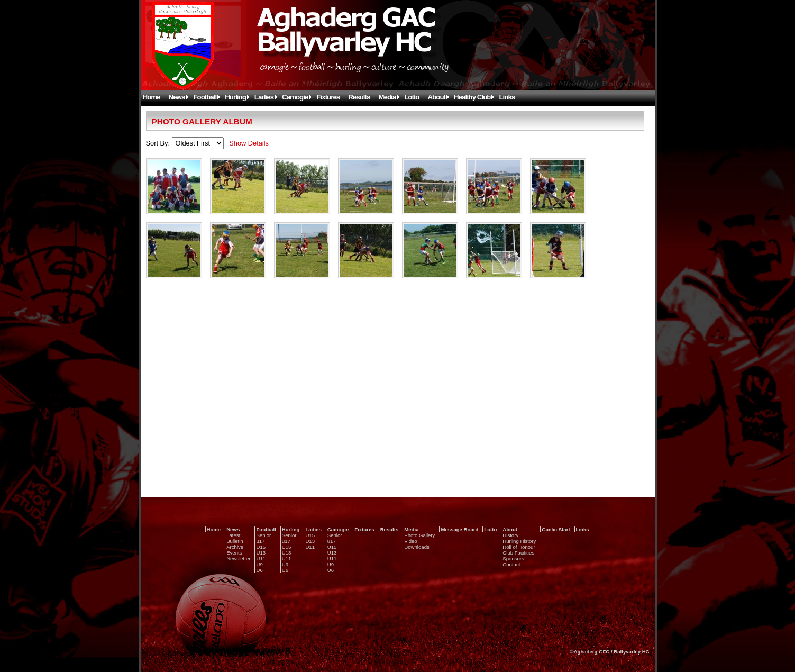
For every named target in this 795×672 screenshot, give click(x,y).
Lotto (412, 97)
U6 (259, 570)
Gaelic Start (556, 529)
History (510, 535)
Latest (233, 535)
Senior (263, 535)
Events (234, 553)
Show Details (249, 143)
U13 (261, 553)
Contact (511, 564)
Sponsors (513, 559)
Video (410, 541)
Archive (235, 547)
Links (507, 97)
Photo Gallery (419, 535)
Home (152, 97)
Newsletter (238, 559)
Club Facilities (518, 553)
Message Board (459, 529)
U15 (261, 547)
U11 (261, 559)
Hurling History (519, 541)
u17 (260, 541)
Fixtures (328, 97)
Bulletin (235, 541)
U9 (259, 564)
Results (359, 97)
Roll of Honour (519, 547)
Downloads (417, 547)
